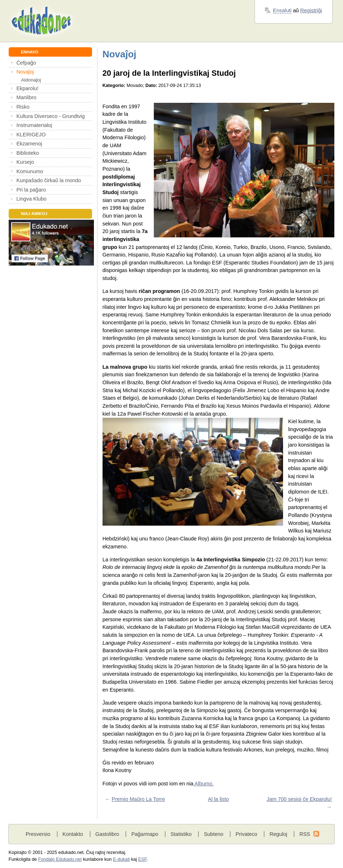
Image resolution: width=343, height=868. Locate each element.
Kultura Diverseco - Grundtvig (50, 116)
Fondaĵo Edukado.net (60, 859)
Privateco (246, 834)
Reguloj (278, 834)
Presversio (38, 834)
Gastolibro (107, 834)
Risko (23, 107)
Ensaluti (282, 10)
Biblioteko (28, 153)
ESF (142, 859)
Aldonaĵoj (31, 80)
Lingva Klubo (31, 199)
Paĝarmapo (145, 834)
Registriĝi (311, 10)
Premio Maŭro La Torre (138, 799)
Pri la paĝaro (31, 190)
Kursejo (25, 162)
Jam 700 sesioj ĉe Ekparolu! (299, 799)
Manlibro (26, 97)
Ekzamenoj (29, 144)
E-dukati (121, 859)
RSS (305, 834)
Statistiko (181, 834)
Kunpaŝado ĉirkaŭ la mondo (49, 180)
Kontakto (73, 834)
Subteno (214, 834)
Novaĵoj (25, 72)
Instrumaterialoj (34, 125)
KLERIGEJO (31, 135)
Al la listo (218, 799)
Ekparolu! (27, 88)
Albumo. (204, 784)
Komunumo (30, 171)
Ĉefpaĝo (26, 63)
